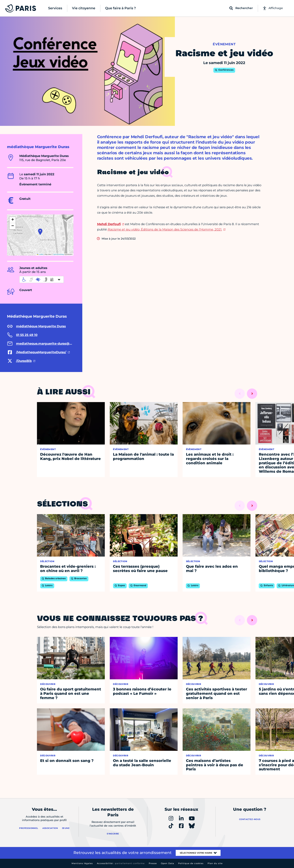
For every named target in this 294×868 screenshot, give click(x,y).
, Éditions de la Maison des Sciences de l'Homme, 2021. (165, 229)
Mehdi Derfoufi (109, 224)
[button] (40, 232)
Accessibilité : (121, 863)
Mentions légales (82, 863)
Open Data (167, 863)
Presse (153, 863)
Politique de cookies (191, 863)
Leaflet (40, 254)
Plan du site (215, 863)
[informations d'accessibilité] (42, 280)
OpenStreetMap (59, 254)
